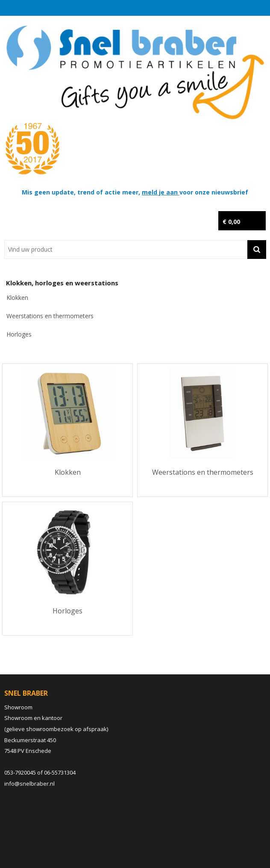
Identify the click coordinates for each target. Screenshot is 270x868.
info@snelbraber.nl (29, 784)
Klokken (17, 298)
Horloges (19, 334)
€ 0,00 (231, 222)
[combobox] (126, 250)
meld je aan (161, 192)
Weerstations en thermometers (50, 316)
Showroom (18, 707)
